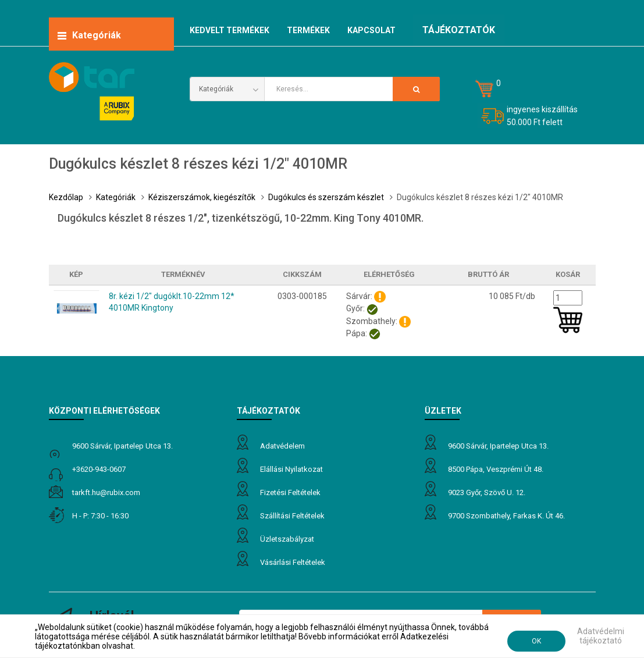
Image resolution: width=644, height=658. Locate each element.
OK (536, 641)
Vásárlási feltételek (293, 562)
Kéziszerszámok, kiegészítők (202, 197)
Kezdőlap (66, 197)
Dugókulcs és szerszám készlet (326, 197)
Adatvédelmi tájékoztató (601, 636)
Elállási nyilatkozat (291, 469)
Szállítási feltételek (292, 516)
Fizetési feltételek (290, 492)
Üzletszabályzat (287, 539)
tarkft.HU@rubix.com (106, 492)
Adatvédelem (282, 446)
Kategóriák (116, 197)
